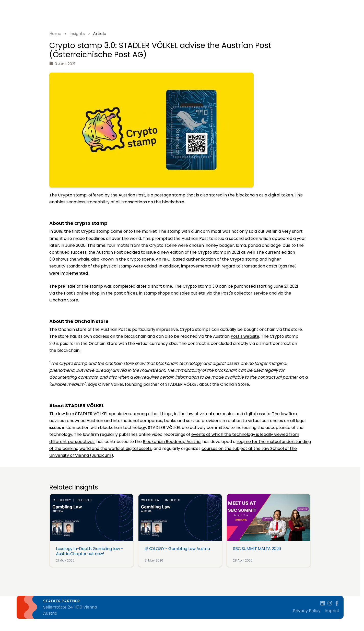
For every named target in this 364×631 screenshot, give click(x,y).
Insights (77, 34)
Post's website (245, 336)
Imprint (332, 611)
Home (55, 34)
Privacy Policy (307, 611)
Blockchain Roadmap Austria (172, 442)
